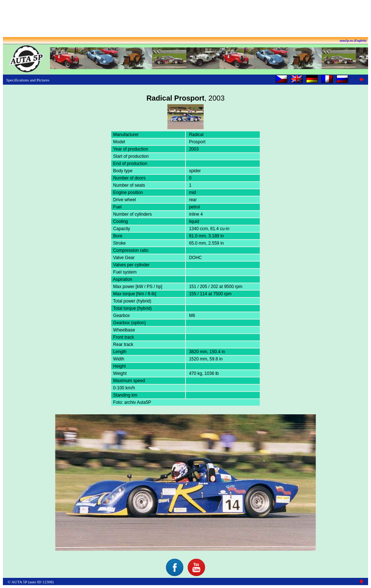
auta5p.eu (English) (353, 41)
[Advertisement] (185, 19)
